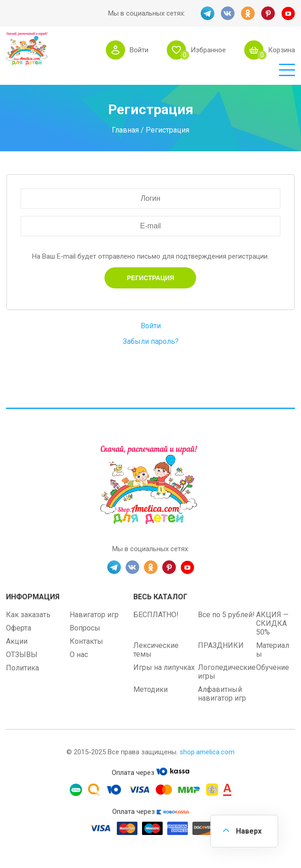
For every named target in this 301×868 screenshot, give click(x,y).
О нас (79, 655)
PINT (268, 13)
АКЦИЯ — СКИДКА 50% (272, 623)
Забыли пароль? (151, 341)
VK (228, 13)
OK (248, 13)
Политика (22, 668)
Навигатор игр (94, 615)
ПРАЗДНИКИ (221, 645)
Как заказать (28, 615)
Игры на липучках (164, 667)
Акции (17, 641)
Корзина (282, 50)
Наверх (249, 831)
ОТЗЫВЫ (22, 655)
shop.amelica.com (207, 752)
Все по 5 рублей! (226, 615)
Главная (125, 130)
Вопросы (85, 628)
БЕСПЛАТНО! (156, 615)
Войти (139, 50)
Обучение (273, 667)
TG (208, 13)
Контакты (86, 641)
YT (288, 13)
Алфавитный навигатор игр (222, 694)
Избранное (208, 50)
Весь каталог (160, 597)
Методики (150, 689)
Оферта (19, 628)
